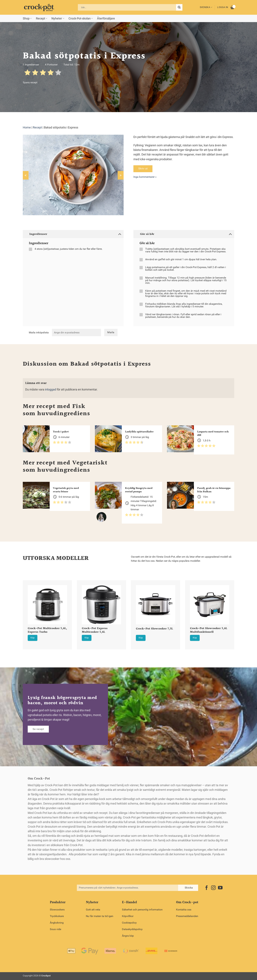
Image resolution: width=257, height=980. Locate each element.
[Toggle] (120, 234)
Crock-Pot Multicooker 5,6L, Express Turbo (47, 630)
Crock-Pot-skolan (81, 18)
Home (27, 127)
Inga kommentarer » (145, 177)
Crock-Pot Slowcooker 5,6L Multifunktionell (209, 630)
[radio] (27, 73)
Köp (33, 638)
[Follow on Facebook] (207, 888)
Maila (111, 332)
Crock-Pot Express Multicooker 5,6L (95, 630)
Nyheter (58, 18)
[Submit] (179, 7)
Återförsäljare (106, 18)
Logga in (223, 7)
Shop (27, 18)
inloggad (50, 390)
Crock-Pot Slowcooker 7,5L (154, 629)
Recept (42, 18)
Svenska (206, 7)
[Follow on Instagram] (213, 888)
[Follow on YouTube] (220, 888)
